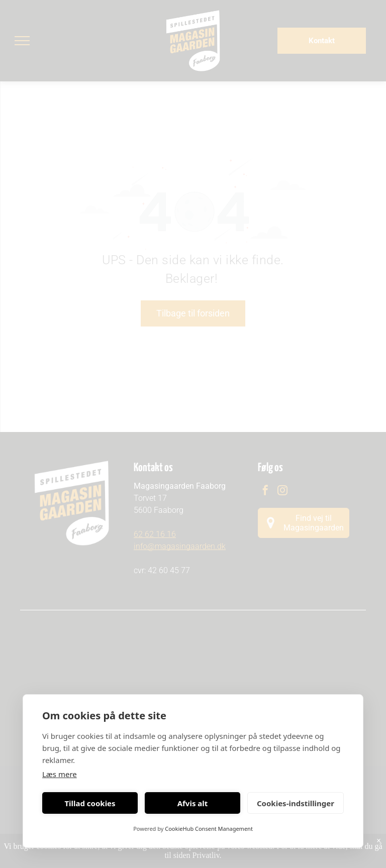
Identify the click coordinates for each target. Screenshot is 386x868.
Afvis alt (193, 803)
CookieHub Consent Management (209, 829)
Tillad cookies (90, 803)
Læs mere (60, 774)
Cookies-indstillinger (296, 803)
